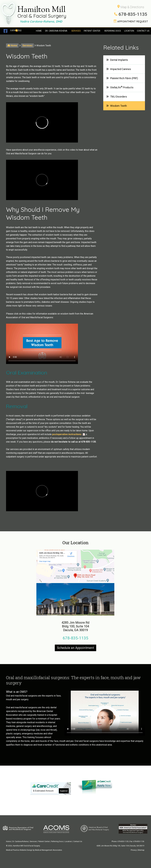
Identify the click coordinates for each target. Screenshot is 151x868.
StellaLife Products (120, 87)
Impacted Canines (119, 69)
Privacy (134, 850)
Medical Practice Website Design (19, 850)
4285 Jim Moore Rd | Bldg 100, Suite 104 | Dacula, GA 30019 (120, 846)
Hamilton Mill (42, 13)
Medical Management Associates (48, 850)
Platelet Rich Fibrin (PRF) (122, 78)
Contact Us (143, 31)
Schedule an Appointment (75, 648)
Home (39, 31)
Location (129, 31)
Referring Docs (113, 31)
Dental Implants (117, 60)
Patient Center (92, 31)
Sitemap (141, 850)
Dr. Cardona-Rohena (56, 31)
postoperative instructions (67, 434)
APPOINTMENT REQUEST (131, 21)
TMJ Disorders (117, 97)
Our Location (75, 543)
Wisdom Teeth (116, 106)
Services (76, 31)
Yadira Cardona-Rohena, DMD (41, 21)
